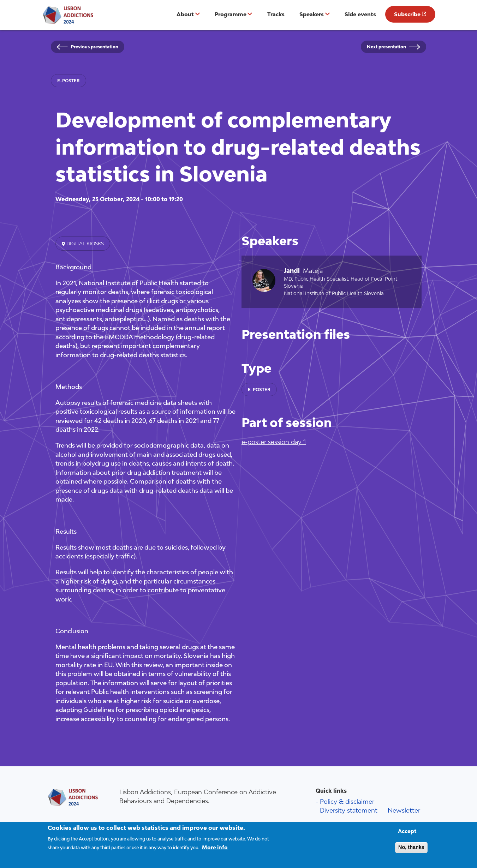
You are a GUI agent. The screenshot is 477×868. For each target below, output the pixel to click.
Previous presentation (95, 47)
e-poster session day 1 (274, 442)
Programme (231, 14)
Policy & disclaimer (347, 801)
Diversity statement (349, 810)
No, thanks (411, 851)
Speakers (312, 14)
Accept (407, 835)
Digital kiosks (84, 244)
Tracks (276, 14)
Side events (360, 14)
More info (215, 852)
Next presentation (386, 47)
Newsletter (404, 810)
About (185, 14)
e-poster (68, 81)
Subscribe (407, 14)
